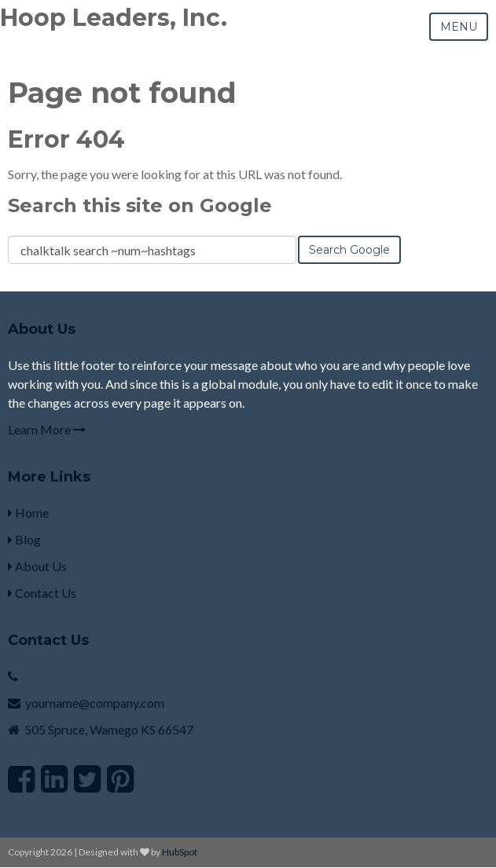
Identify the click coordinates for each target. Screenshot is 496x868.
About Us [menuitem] (37, 566)
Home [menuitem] (28, 513)
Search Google (349, 250)
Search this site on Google (140, 205)
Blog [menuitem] (24, 539)
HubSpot (180, 852)
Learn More (47, 429)
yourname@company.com (95, 703)
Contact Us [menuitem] (42, 593)
